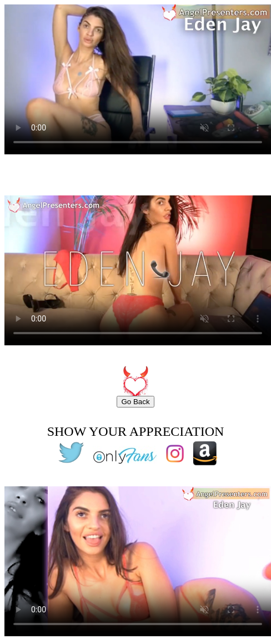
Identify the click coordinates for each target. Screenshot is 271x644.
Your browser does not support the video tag (138, 79)
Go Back (135, 402)
